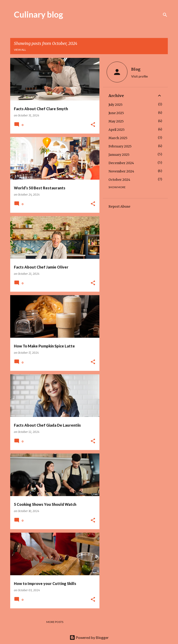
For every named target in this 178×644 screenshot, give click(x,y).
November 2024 (121, 171)
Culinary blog (38, 14)
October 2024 (119, 180)
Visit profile (140, 76)
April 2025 (117, 130)
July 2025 (116, 105)
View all (20, 50)
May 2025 (116, 121)
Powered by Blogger (89, 637)
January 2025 (119, 155)
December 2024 (121, 163)
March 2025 (118, 138)
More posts (55, 622)
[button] (93, 125)
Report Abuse (119, 206)
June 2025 (116, 113)
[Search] (165, 15)
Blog (136, 69)
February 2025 (120, 146)
